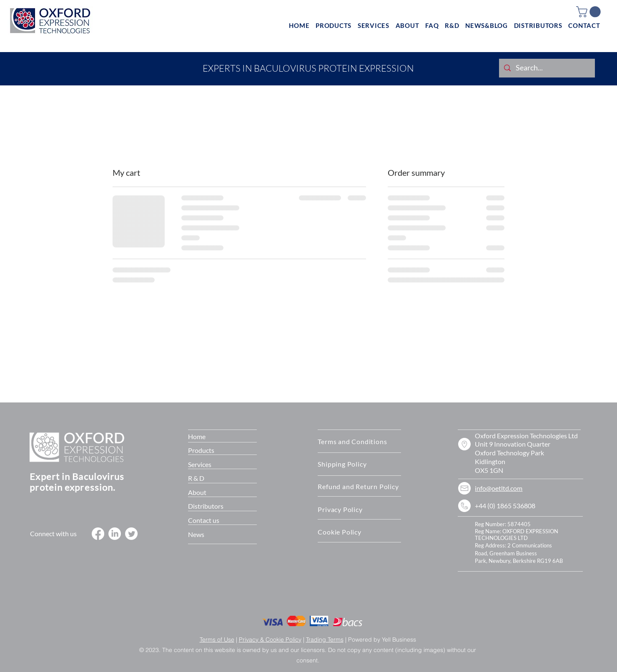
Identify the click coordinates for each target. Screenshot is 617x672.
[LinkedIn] (115, 534)
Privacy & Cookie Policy (270, 640)
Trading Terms (325, 640)
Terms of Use (217, 640)
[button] (590, 12)
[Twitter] (131, 534)
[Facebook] (98, 534)
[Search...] (547, 68)
